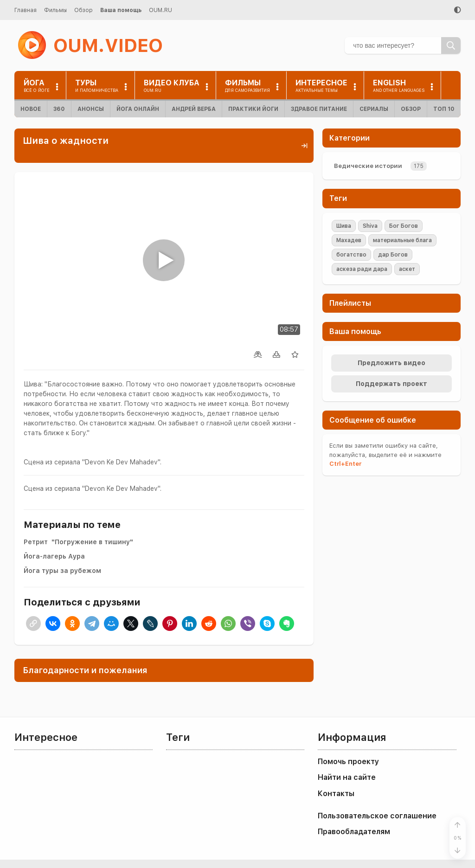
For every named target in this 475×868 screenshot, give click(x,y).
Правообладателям (354, 832)
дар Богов (393, 255)
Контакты (336, 794)
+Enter (345, 464)
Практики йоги (253, 109)
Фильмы (55, 10)
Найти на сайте (347, 777)
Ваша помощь (121, 10)
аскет (407, 269)
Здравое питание (319, 109)
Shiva (370, 226)
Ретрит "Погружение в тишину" (78, 542)
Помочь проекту (348, 762)
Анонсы (91, 109)
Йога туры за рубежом (62, 571)
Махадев (349, 240)
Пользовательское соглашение (377, 816)
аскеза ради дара (362, 269)
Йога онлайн (138, 109)
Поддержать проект (392, 384)
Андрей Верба (194, 109)
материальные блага (402, 240)
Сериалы (374, 109)
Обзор (83, 10)
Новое (31, 109)
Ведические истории (368, 166)
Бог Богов (404, 226)
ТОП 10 (444, 109)
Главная (26, 10)
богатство (351, 255)
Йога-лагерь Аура (54, 556)
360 (59, 109)
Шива (344, 226)
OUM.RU (160, 10)
